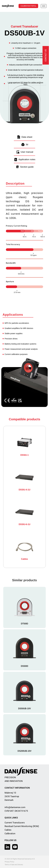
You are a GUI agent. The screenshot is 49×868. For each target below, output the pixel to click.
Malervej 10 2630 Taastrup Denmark (12, 796)
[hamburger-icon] (44, 6)
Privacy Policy (9, 862)
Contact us (46, 55)
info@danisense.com (15, 807)
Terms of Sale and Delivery (14, 865)
